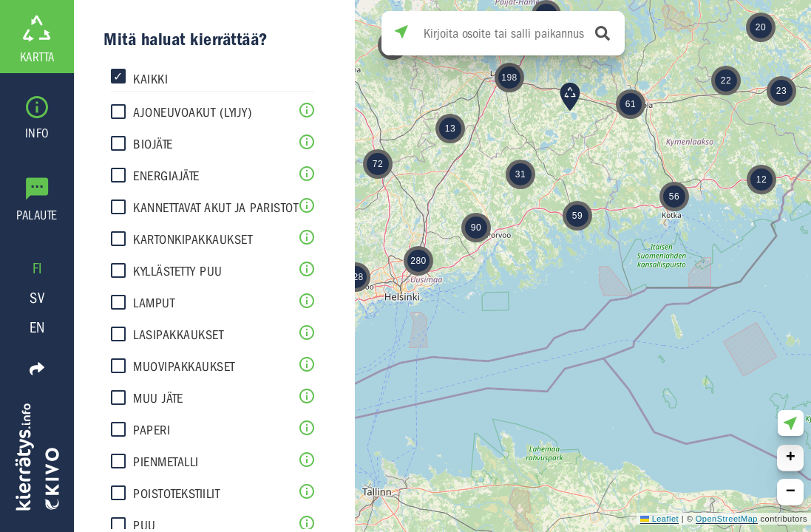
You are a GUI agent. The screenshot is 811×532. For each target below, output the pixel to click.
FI (37, 269)
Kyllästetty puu (178, 272)
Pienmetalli (166, 462)
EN (37, 328)
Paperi (152, 430)
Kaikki (150, 79)
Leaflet (659, 519)
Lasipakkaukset (178, 335)
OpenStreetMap (727, 519)
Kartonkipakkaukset (193, 240)
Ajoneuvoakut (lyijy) (193, 113)
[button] (781, 91)
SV (37, 298)
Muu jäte (158, 399)
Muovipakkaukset (184, 367)
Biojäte (153, 144)
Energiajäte (166, 176)
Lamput (154, 303)
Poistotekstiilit (176, 494)
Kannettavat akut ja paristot (216, 208)
